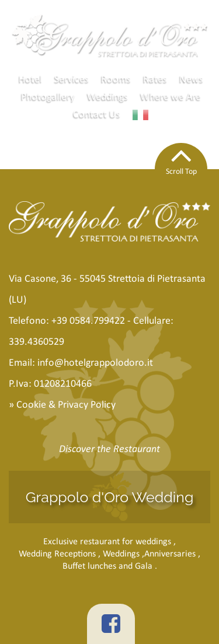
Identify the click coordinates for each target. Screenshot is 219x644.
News (191, 79)
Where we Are (171, 96)
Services (72, 79)
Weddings (107, 96)
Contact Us (97, 114)
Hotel (30, 79)
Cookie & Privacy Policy (66, 404)
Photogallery (48, 96)
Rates (155, 79)
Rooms (116, 79)
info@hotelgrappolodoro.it (95, 362)
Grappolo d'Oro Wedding (110, 497)
